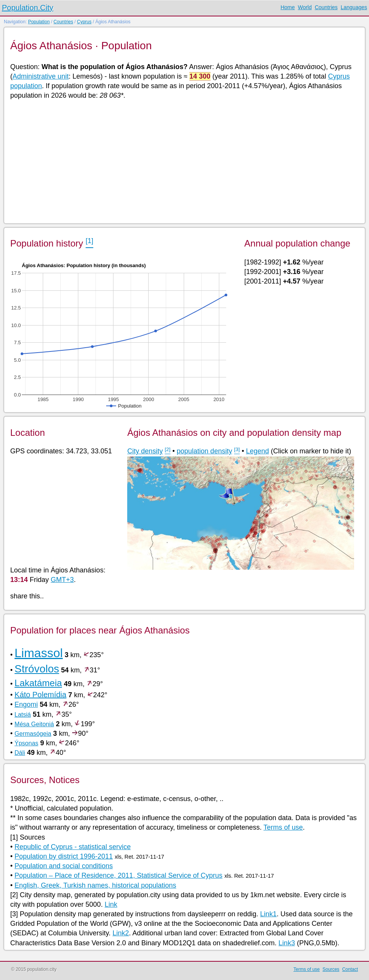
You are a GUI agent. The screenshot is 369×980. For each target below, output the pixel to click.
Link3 (287, 943)
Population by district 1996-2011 (64, 856)
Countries (326, 7)
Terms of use (283, 827)
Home (287, 7)
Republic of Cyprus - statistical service (73, 847)
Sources (331, 969)
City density (145, 451)
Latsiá (23, 715)
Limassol (39, 653)
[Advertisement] (184, 161)
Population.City (28, 8)
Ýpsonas (26, 743)
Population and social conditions (64, 866)
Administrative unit (41, 76)
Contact (350, 969)
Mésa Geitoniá (34, 724)
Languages (354, 7)
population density (205, 451)
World (305, 7)
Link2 (121, 933)
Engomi (26, 704)
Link (111, 904)
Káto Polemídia (40, 695)
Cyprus (84, 22)
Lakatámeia (38, 683)
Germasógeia (33, 734)
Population (39, 22)
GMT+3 (62, 580)
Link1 (268, 914)
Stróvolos (37, 669)
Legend (257, 451)
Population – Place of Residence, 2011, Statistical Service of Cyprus (118, 875)
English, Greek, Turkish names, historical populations (95, 885)
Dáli (20, 753)
